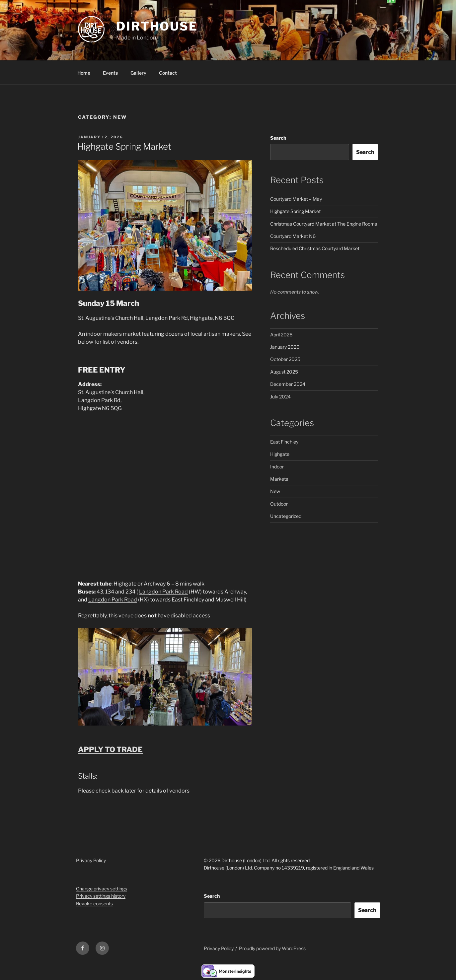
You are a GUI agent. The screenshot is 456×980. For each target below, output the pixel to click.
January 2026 (285, 347)
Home (84, 73)
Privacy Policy (91, 860)
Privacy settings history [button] (101, 896)
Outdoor (279, 504)
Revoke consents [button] (94, 904)
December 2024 (288, 384)
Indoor (277, 467)
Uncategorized (286, 516)
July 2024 (280, 397)
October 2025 (285, 359)
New (275, 491)
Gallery (138, 73)
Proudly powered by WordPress (272, 948)
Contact (168, 73)
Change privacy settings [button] (102, 889)
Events (110, 73)
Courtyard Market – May (296, 199)
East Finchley (284, 442)
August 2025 (284, 372)
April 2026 (281, 335)
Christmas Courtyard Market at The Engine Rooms (324, 224)
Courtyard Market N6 (293, 236)
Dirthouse (157, 26)
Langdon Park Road (163, 592)
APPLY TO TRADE (110, 749)
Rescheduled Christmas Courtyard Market (315, 248)
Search (278, 138)
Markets (279, 479)
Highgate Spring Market (124, 146)
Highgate (280, 454)
